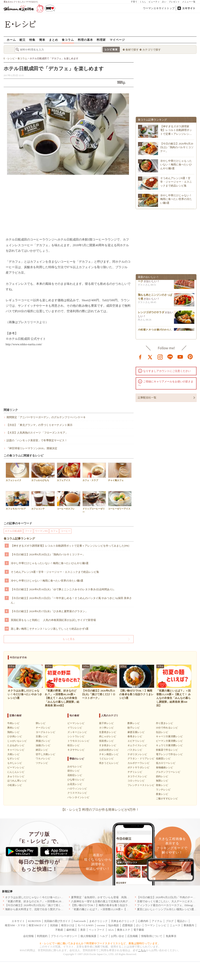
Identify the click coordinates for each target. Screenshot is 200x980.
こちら (142, 950)
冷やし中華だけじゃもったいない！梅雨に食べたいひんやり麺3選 (50, 563)
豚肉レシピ (13, 728)
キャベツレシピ (16, 750)
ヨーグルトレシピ (45, 732)
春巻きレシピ (135, 736)
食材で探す (132, 50)
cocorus (101, 925)
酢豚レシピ (134, 723)
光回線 (54, 925)
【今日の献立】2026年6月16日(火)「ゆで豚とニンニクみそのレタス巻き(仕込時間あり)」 (63, 589)
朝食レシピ (162, 785)
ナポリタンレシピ (137, 754)
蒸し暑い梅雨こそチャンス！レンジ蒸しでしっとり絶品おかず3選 (50, 629)
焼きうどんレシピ (109, 763)
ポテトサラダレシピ (138, 767)
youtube (180, 357)
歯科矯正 (72, 930)
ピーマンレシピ (16, 767)
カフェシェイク (17, 472)
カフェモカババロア (17, 500)
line (170, 357)
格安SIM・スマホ (15, 925)
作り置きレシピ (164, 723)
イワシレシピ (75, 728)
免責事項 (171, 936)
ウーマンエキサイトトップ (159, 8)
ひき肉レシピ (15, 736)
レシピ (162, 925)
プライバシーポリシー (64, 936)
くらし (143, 2)
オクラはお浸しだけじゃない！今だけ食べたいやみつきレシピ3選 (44, 897)
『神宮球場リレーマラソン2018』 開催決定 (32, 448)
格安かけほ (68, 925)
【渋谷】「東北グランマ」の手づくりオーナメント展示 (39, 425)
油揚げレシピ (43, 745)
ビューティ (154, 2)
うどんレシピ (106, 759)
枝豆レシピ (74, 745)
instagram (160, 357)
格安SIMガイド (38, 925)
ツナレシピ (42, 763)
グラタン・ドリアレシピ (141, 759)
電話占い (182, 921)
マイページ (117, 40)
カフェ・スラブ (94, 472)
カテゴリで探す (152, 50)
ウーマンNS (41, 531)
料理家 (101, 40)
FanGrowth (80, 921)
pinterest (190, 357)
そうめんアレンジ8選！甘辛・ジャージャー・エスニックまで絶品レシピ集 (55, 572)
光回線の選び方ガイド (57, 921)
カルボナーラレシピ (138, 763)
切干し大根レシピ (45, 754)
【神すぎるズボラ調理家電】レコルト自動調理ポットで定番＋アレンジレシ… (176, 130)
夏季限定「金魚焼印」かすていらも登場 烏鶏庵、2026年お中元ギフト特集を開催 (120, 897)
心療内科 (143, 921)
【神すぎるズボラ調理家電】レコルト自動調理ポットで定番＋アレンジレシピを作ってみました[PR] (70, 546)
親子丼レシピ (106, 723)
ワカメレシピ (43, 759)
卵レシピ (41, 723)
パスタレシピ (135, 750)
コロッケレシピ (136, 781)
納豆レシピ (42, 750)
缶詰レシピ (162, 732)
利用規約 (42, 936)
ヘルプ (104, 936)
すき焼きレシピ (108, 745)
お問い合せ (117, 936)
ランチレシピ (163, 790)
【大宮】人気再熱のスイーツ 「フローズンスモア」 (37, 433)
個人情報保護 (88, 936)
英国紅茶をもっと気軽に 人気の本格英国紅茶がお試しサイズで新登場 (53, 620)
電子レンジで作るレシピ (169, 754)
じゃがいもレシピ (17, 741)
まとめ (54, 40)
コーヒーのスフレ (69, 500)
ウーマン (150, 925)
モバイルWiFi (85, 925)
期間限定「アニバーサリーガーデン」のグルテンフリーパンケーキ (46, 417)
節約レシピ (162, 776)
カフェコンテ (43, 500)
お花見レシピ (75, 784)
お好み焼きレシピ (109, 750)
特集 (32, 40)
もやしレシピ (15, 763)
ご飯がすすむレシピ (167, 799)
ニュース (175, 925)
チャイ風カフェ (120, 472)
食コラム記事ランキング (19, 539)
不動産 (59, 930)
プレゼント (174, 2)
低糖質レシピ (163, 759)
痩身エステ (124, 930)
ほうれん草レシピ (17, 781)
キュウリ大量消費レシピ (169, 745)
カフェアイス (69, 472)
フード (28, 531)
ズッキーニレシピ (77, 732)
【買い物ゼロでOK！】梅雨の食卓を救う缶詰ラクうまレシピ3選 (109, 905)
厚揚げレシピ (43, 741)
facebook (140, 357)
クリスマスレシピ (77, 793)
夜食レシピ (162, 794)
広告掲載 (133, 936)
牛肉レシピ (13, 723)
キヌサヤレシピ (76, 750)
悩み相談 (114, 925)
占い (164, 2)
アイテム (157, 921)
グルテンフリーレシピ (168, 772)
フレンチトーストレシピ (141, 785)
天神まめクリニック (123, 921)
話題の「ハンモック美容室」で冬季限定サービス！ (37, 440)
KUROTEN (34, 921)
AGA (111, 930)
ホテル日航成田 (13, 531)
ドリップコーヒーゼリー (94, 502)
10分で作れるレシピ (167, 728)
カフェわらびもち (43, 472)
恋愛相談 (128, 925)
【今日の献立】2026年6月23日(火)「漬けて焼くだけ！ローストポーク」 (48, 905)
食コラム (68, 40)
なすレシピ (13, 759)
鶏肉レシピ (13, 732)
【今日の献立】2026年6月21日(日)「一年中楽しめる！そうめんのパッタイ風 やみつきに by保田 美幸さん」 (71, 600)
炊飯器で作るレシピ (167, 750)
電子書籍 (139, 930)
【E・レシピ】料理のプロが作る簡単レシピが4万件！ (100, 810)
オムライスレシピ (137, 745)
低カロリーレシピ (166, 763)
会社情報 (28, 936)
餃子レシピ (134, 728)
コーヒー (66, 531)
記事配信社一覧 (147, 398)
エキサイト (189, 8)
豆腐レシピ (42, 736)
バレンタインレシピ (78, 797)
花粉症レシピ (75, 775)
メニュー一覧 (189, 2)
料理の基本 (85, 40)
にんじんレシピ (16, 772)
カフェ (54, 531)
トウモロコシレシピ (78, 741)
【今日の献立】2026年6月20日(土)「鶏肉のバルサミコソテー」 (48, 554)
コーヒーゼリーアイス (120, 500)
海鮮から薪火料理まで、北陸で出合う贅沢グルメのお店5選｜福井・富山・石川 (52, 909)
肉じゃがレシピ (108, 736)
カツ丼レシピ (106, 728)
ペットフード (97, 930)
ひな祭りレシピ (76, 780)
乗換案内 (189, 925)
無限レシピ (162, 781)
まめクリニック (98, 921)
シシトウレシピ (76, 736)
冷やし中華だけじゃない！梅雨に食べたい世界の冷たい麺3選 (47, 581)
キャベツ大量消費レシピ (169, 736)
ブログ (170, 921)
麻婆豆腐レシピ (136, 732)
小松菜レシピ (15, 785)
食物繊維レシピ (164, 767)
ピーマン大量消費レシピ (169, 741)
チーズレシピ (43, 728)
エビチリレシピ (136, 741)
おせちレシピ (75, 766)
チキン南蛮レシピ (109, 754)
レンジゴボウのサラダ (151, 314)
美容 (83, 930)
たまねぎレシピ (16, 745)
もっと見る (69, 639)
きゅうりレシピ (16, 776)
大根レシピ (13, 754)
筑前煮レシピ (106, 741)
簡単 (42, 40)
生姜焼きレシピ (108, 732)
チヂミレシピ (135, 772)
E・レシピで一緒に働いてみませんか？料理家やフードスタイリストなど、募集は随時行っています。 (100, 943)
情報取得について (152, 936)
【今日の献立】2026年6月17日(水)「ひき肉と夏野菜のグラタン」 (49, 611)
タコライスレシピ (137, 776)
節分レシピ (74, 771)
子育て (134, 2)
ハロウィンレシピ (77, 789)
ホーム (11, 40)
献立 (23, 40)
